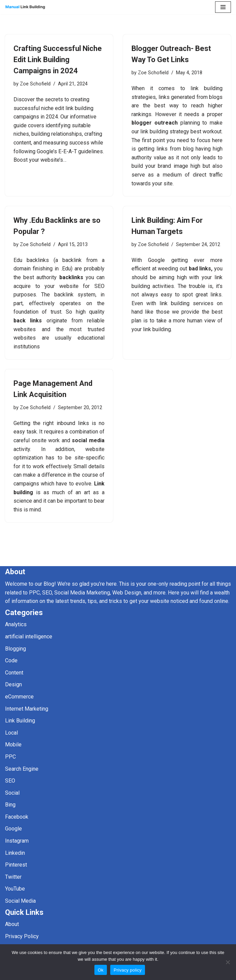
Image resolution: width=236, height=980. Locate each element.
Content (14, 673)
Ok (101, 970)
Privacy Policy (22, 936)
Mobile (13, 745)
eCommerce (19, 697)
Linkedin (15, 853)
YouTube (15, 889)
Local (11, 733)
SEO (10, 781)
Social (12, 793)
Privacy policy (128, 970)
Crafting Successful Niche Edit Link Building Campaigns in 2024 (58, 60)
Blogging (16, 649)
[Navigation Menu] (223, 7)
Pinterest (16, 865)
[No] (228, 962)
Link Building (20, 721)
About (12, 924)
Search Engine (22, 769)
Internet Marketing (27, 709)
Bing (10, 805)
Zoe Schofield (35, 84)
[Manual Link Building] (25, 7)
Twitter (13, 877)
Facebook (17, 817)
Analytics (16, 624)
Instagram (17, 841)
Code (11, 660)
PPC (10, 757)
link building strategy (165, 131)
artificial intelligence (29, 637)
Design (13, 684)
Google (13, 829)
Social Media (20, 901)
